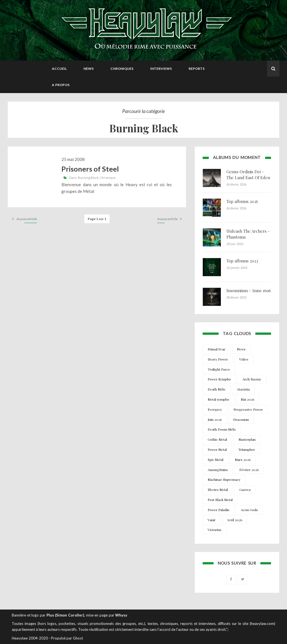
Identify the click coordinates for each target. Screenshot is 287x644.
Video (244, 359)
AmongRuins (218, 470)
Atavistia (243, 389)
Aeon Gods (249, 510)
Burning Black (88, 178)
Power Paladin (218, 510)
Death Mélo (217, 389)
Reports (197, 69)
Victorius (215, 530)
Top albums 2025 (242, 201)
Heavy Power (218, 359)
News (89, 69)
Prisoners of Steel (90, 169)
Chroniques (122, 69)
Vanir (212, 520)
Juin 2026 (215, 419)
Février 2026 (249, 470)
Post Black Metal (220, 500)
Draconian (241, 419)
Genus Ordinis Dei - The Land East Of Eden (248, 175)
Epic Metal (216, 460)
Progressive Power (248, 409)
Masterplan (247, 439)
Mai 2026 (247, 399)
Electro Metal (218, 490)
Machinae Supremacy (224, 479)
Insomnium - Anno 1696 (249, 290)
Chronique (108, 178)
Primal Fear (217, 349)
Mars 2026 (243, 460)
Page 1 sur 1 (97, 219)
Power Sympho (219, 379)
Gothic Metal (217, 439)
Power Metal (217, 449)
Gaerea (245, 490)
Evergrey (215, 409)
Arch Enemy (252, 379)
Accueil (59, 69)
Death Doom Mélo (222, 429)
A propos (61, 85)
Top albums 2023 (242, 261)
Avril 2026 (235, 520)
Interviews (161, 69)
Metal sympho (218, 399)
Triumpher (247, 449)
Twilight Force (219, 369)
